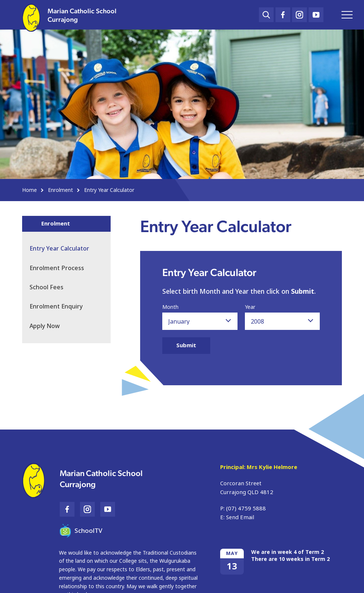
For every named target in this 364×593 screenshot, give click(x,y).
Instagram (299, 13)
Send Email (240, 517)
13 (232, 566)
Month (170, 307)
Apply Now (45, 326)
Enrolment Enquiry (56, 306)
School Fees (46, 287)
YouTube (316, 13)
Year (250, 307)
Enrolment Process (57, 268)
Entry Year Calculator (59, 249)
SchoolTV (81, 531)
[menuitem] (66, 287)
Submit (186, 345)
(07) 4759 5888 (246, 508)
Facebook (283, 13)
